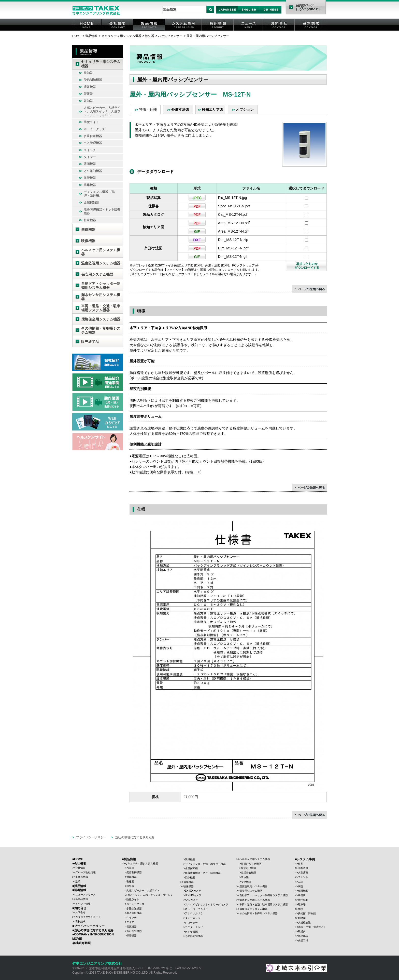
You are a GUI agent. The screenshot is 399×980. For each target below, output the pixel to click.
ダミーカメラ (193, 918)
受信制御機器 (93, 80)
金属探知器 (91, 203)
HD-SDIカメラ (193, 895)
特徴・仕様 (148, 110)
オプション (245, 110)
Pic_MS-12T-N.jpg (233, 198)
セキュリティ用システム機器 (121, 36)
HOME (87, 30)
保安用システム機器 (97, 274)
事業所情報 (82, 877)
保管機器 (90, 178)
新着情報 (80, 890)
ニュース (249, 30)
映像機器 (88, 241)
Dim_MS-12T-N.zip (233, 240)
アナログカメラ (194, 913)
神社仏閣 (303, 900)
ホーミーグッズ (94, 129)
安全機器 (246, 882)
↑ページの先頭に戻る (310, 289)
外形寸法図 (180, 110)
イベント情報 (83, 904)
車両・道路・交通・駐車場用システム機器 (101, 308)
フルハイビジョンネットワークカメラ (207, 904)
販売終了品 (90, 342)
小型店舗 (303, 868)
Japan (227, 13)
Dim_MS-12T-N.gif (233, 257)
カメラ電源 (191, 932)
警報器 (88, 94)
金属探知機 (191, 868)
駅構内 (302, 931)
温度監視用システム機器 (101, 263)
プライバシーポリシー (91, 837)
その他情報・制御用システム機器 (101, 331)
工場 (301, 882)
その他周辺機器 (194, 936)
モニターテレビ (194, 927)
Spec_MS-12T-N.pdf (234, 206)
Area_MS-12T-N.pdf (234, 223)
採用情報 (218, 30)
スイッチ (90, 150)
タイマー (90, 157)
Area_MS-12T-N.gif (233, 231)
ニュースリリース (85, 895)
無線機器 (88, 230)
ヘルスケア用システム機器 (101, 252)
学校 (301, 909)
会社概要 (118, 30)
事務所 (302, 895)
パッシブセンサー (170, 36)
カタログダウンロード (88, 917)
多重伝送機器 (93, 136)
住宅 (301, 864)
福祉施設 (303, 936)
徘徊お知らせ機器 (251, 864)
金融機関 (303, 891)
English (249, 13)
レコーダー (191, 923)
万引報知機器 (93, 171)
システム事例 (184, 30)
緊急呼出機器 (249, 868)
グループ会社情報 (85, 872)
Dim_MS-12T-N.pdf (233, 248)
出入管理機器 (93, 143)
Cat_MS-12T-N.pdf (233, 214)
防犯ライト (91, 122)
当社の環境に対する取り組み (135, 837)
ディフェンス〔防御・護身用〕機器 (205, 864)
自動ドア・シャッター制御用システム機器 (101, 286)
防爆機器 (90, 185)
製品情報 (149, 30)
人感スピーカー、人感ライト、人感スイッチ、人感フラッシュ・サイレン (102, 111)
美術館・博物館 (307, 913)
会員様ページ (306, 8)
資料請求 (311, 30)
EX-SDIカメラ (193, 891)
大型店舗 (303, 873)
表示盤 (245, 877)
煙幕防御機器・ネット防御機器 (102, 211)
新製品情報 (82, 899)
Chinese (271, 13)
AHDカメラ (191, 900)
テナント (303, 877)
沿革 (78, 882)
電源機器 (90, 164)
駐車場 (302, 904)
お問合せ (279, 30)
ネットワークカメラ (196, 909)
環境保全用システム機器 (101, 319)
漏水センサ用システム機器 (101, 297)
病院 (301, 886)
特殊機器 (90, 220)
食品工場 (303, 940)
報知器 (88, 101)
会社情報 (80, 868)
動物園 (302, 918)
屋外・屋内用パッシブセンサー (208, 36)
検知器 (150, 36)
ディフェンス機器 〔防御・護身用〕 (99, 194)
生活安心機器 (249, 873)
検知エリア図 (212, 110)
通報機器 (90, 87)
